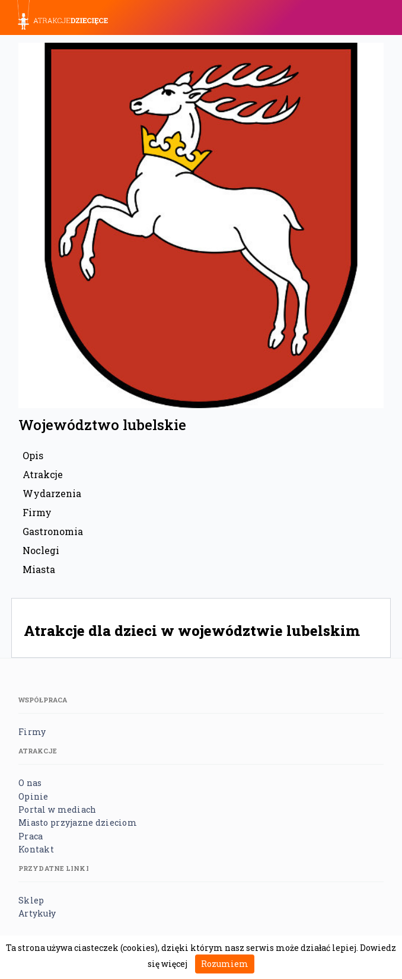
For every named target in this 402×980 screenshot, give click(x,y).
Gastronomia (53, 531)
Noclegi (41, 550)
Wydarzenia (52, 493)
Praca (31, 836)
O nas (30, 783)
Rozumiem (225, 964)
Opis (33, 455)
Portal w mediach (57, 809)
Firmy (37, 512)
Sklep (31, 900)
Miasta (39, 569)
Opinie (33, 796)
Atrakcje (43, 474)
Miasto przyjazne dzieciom (78, 822)
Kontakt (36, 849)
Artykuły (37, 913)
